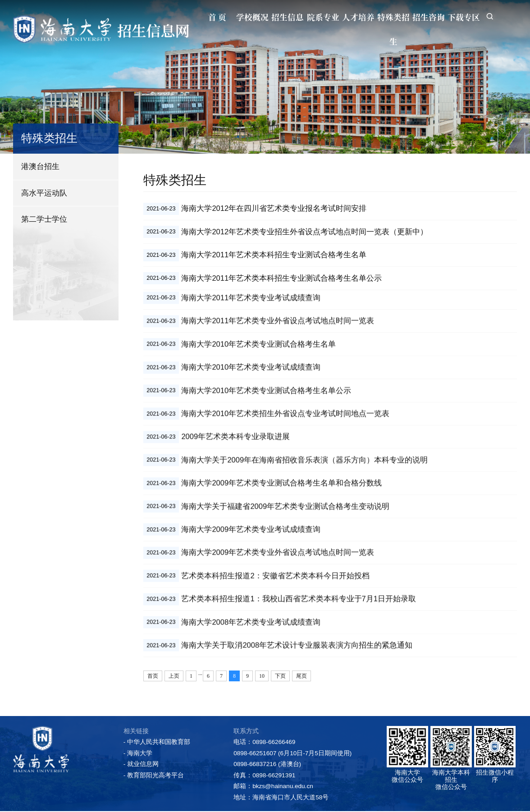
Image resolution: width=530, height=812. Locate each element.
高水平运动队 (44, 193)
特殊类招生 (384, 29)
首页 (153, 677)
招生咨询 (421, 17)
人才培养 (345, 17)
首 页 (193, 17)
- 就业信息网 (141, 765)
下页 (280, 677)
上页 (174, 677)
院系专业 (307, 17)
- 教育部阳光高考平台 (154, 777)
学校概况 (231, 17)
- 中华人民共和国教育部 (157, 743)
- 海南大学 (138, 755)
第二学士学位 (44, 219)
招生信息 (270, 17)
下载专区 (460, 17)
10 (262, 677)
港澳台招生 (40, 166)
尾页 (302, 677)
